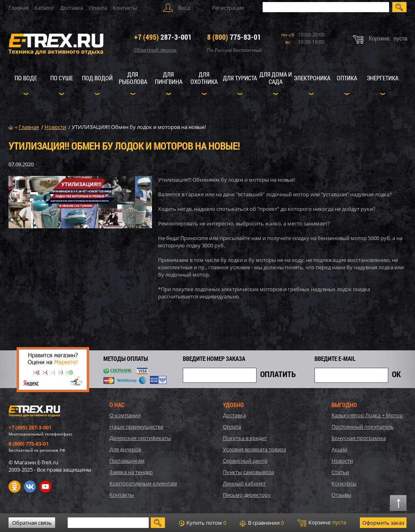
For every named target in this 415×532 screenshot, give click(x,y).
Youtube (45, 487)
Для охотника (204, 78)
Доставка (72, 8)
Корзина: (322, 523)
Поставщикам (127, 461)
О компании (125, 415)
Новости (342, 461)
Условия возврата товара (255, 449)
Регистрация (228, 8)
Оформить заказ (383, 523)
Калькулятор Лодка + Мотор (367, 415)
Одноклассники (15, 487)
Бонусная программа (359, 438)
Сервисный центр (245, 461)
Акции (339, 449)
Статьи (340, 472)
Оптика (347, 78)
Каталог (44, 8)
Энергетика (383, 78)
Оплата (98, 8)
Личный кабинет (244, 483)
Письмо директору (247, 495)
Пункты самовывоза (248, 472)
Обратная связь (32, 523)
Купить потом (202, 523)
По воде (26, 78)
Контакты (125, 8)
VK (30, 487)
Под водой (97, 78)
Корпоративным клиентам (143, 483)
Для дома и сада (276, 78)
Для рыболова (133, 78)
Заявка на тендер (131, 472)
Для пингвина (169, 78)
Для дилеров (125, 449)
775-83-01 (234, 37)
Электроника (312, 78)
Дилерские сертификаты (140, 438)
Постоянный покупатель (363, 427)
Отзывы (341, 495)
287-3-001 (163, 37)
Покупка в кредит (245, 438)
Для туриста (240, 78)
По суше (62, 78)
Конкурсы (344, 483)
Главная (19, 8)
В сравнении (262, 523)
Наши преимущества (136, 427)
